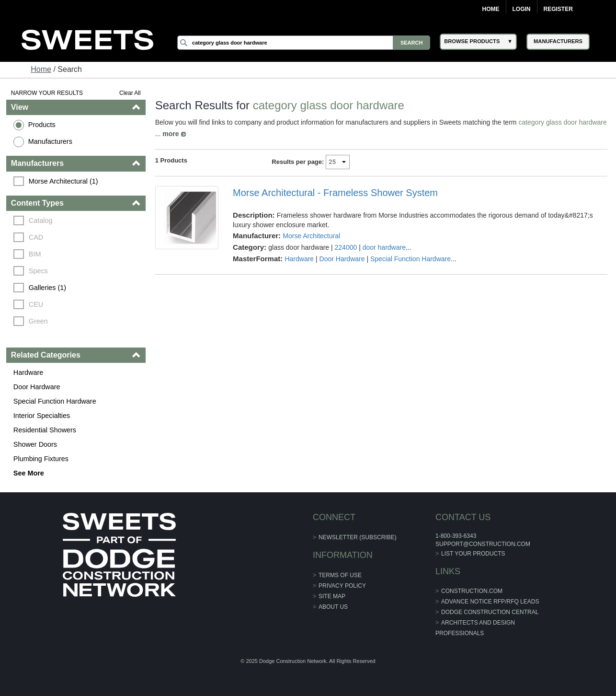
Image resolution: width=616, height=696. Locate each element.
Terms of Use (340, 575)
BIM (35, 254)
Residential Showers (45, 430)
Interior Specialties (42, 416)
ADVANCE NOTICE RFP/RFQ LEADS (490, 602)
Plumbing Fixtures (41, 459)
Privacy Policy (342, 586)
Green (38, 321)
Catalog (41, 220)
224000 (346, 247)
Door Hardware (37, 387)
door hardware (384, 247)
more (171, 134)
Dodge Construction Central (490, 612)
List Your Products (473, 554)
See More (29, 473)
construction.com (472, 591)
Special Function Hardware (55, 401)
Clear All (130, 93)
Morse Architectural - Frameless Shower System (335, 193)
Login (522, 9)
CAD (36, 237)
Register (558, 9)
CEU (36, 304)
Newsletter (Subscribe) (358, 537)
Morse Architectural (311, 236)
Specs (38, 271)
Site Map (332, 596)
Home (491, 9)
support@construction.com (483, 544)
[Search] (304, 43)
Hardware (28, 372)
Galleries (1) (47, 288)
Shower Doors (35, 444)
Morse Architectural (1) (63, 181)
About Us (333, 607)
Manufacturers (50, 141)
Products (42, 125)
